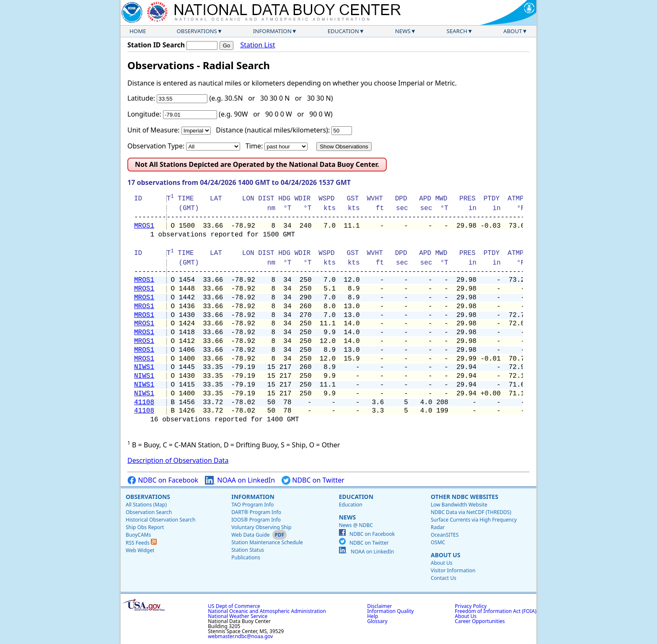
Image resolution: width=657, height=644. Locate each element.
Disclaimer (379, 606)
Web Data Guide (250, 535)
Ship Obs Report (145, 527)
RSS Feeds (141, 543)
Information (272, 31)
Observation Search (149, 512)
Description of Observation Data (178, 460)
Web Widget (140, 550)
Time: (254, 146)
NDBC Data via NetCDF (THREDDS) (471, 512)
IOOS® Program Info (256, 520)
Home (138, 31)
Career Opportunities (480, 621)
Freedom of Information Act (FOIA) (496, 611)
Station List (257, 45)
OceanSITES (445, 535)
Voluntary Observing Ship (261, 527)
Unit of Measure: (154, 130)
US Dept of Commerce (234, 606)
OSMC (438, 542)
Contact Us (444, 578)
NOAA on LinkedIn (240, 480)
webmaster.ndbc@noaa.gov (240, 636)
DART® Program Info (256, 512)
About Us (446, 555)
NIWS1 (144, 367)
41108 (144, 402)
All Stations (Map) (146, 505)
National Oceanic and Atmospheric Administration (267, 611)
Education (343, 31)
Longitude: (144, 114)
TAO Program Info (252, 505)
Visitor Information (453, 570)
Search (457, 31)
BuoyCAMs (138, 535)
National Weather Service (238, 616)
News (403, 31)
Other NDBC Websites (464, 497)
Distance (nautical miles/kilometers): (273, 130)
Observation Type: (156, 146)
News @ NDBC (356, 525)
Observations (197, 31)
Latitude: (141, 98)
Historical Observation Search (160, 520)
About (513, 31)
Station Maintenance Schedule (267, 542)
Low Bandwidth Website (459, 505)
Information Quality (390, 611)
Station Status (248, 550)
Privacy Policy (471, 606)
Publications (246, 557)
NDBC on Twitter (313, 480)
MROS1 (144, 226)
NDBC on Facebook (163, 480)
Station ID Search (156, 45)
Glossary (377, 621)
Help (372, 616)
